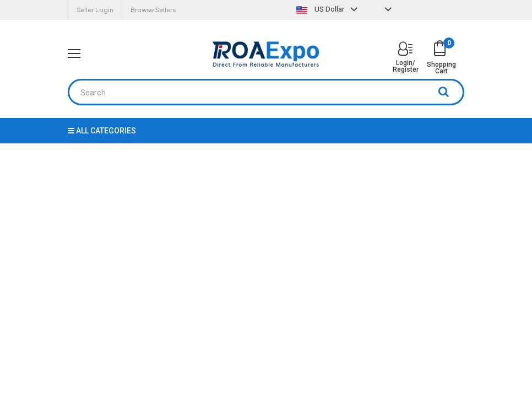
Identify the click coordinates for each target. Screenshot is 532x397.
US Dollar (328, 9)
